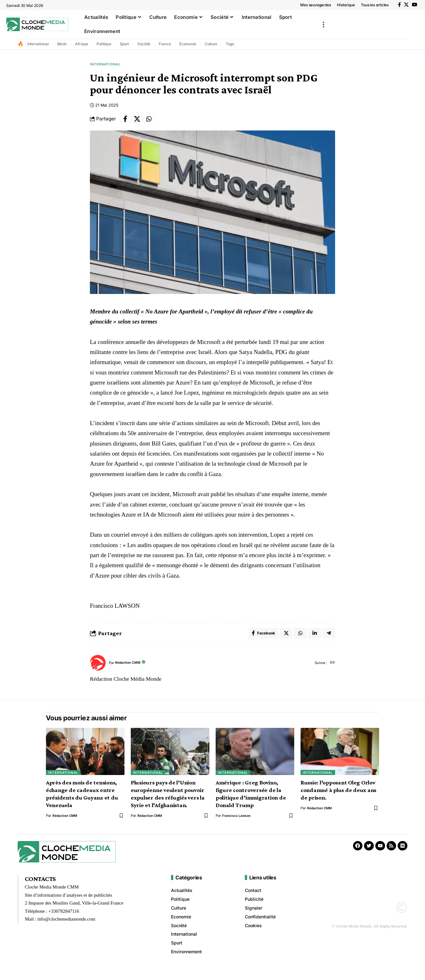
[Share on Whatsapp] (153, 121)
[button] (323, 24)
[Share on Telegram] (328, 638)
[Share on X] (140, 121)
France (165, 44)
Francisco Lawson (237, 821)
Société (144, 44)
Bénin (62, 44)
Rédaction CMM (130, 668)
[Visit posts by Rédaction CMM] (98, 668)
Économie (188, 44)
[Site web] (332, 668)
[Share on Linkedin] (314, 638)
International (38, 44)
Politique (104, 44)
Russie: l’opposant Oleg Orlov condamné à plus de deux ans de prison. (338, 795)
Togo (230, 44)
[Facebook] (399, 5)
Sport (124, 44)
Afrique (82, 44)
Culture (211, 44)
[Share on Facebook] (126, 121)
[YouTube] (414, 5)
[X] (406, 5)
